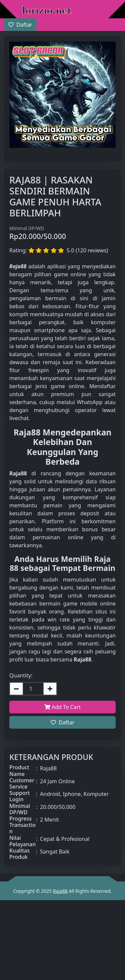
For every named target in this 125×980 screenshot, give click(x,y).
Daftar (63, 722)
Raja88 (60, 891)
